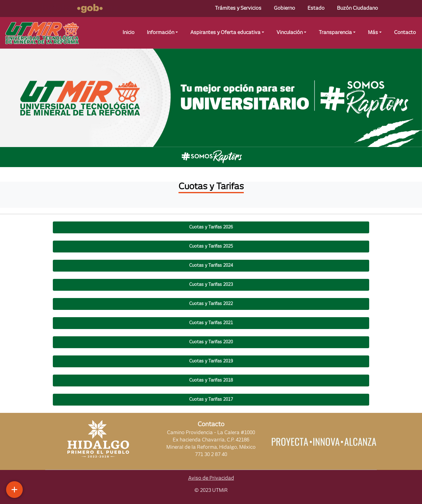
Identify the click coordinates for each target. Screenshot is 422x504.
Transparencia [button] (335, 33)
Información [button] (161, 33)
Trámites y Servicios (238, 8)
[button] (211, 227)
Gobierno (284, 8)
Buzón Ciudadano (357, 8)
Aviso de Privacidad (211, 478)
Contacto (405, 33)
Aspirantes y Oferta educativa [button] (225, 33)
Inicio (129, 33)
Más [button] (373, 33)
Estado (316, 8)
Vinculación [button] (290, 33)
